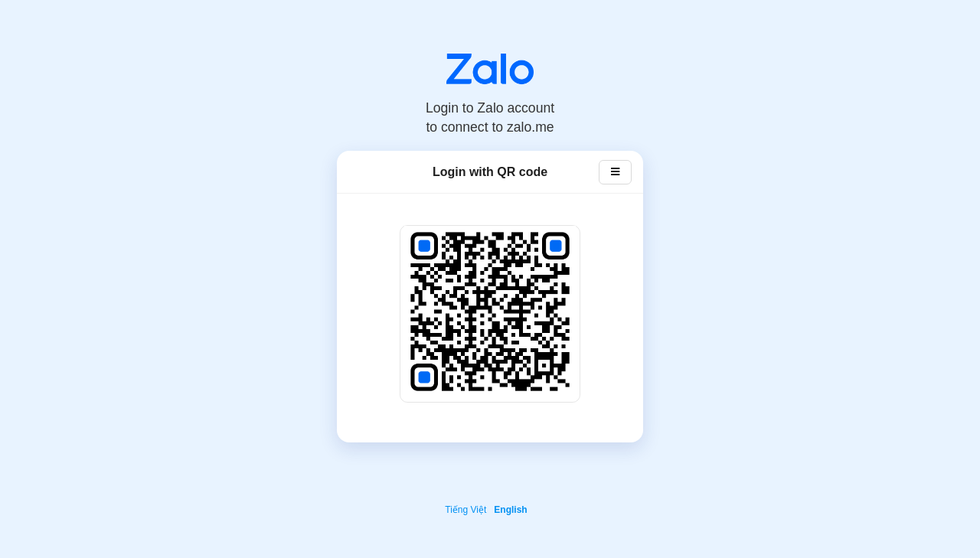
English (510, 510)
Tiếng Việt (465, 510)
